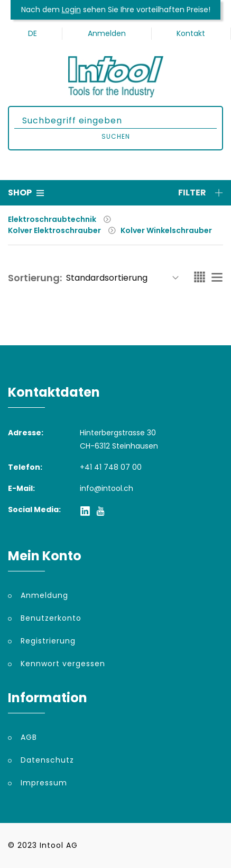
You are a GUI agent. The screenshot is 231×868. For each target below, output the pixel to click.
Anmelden (107, 33)
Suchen (116, 136)
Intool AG (59, 845)
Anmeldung (44, 595)
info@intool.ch (107, 488)
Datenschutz (47, 760)
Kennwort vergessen (63, 664)
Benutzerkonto (51, 618)
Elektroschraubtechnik (52, 219)
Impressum (44, 783)
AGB (29, 737)
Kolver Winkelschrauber (166, 230)
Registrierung (48, 641)
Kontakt (191, 33)
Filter (201, 193)
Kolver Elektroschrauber (54, 230)
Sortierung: (35, 278)
